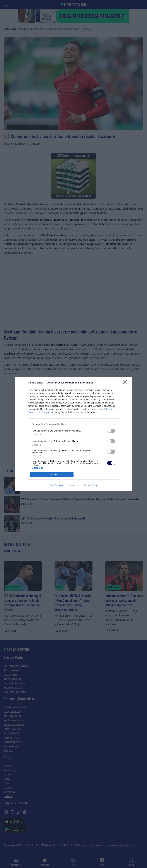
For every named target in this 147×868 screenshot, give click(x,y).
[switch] (111, 431)
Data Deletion (56, 485)
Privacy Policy (91, 485)
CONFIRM (52, 475)
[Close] (126, 383)
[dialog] (73, 434)
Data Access (73, 485)
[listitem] (73, 424)
